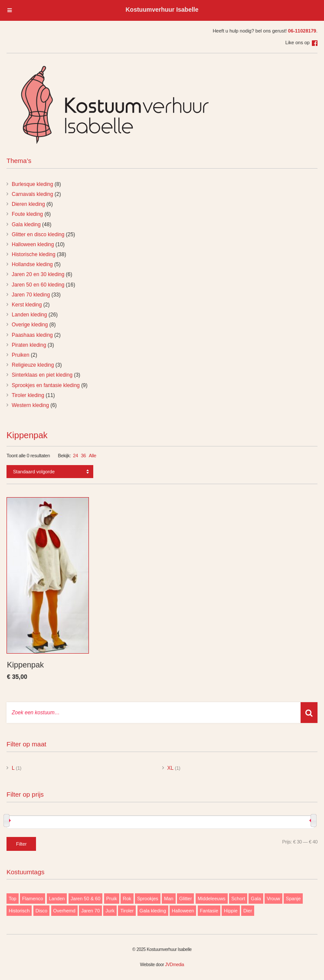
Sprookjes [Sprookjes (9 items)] (148, 899)
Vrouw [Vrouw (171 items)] (273, 899)
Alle (93, 456)
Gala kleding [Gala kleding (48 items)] (153, 911)
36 (84, 456)
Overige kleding (30, 325)
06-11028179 (302, 31)
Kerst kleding (27, 305)
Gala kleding (26, 225)
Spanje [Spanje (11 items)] (293, 899)
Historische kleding (34, 254)
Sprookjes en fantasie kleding (46, 385)
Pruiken (21, 355)
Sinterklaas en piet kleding (42, 375)
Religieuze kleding (33, 365)
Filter (21, 844)
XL (170, 768)
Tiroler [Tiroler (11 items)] (127, 911)
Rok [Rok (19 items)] (127, 899)
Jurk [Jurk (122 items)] (110, 911)
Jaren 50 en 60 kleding (38, 285)
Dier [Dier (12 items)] (248, 911)
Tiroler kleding (28, 395)
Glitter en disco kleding (38, 234)
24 (75, 456)
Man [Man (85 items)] (169, 899)
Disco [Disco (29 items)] (42, 911)
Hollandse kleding (32, 264)
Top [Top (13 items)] (13, 899)
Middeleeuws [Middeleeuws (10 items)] (212, 899)
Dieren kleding (28, 204)
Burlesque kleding (32, 184)
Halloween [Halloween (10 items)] (183, 911)
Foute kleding (27, 214)
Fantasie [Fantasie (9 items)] (209, 911)
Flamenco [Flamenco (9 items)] (33, 899)
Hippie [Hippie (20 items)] (231, 911)
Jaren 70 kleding (31, 295)
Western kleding (30, 405)
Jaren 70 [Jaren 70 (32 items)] (90, 911)
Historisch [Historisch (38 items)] (19, 911)
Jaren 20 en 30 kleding (38, 274)
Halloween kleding (33, 244)
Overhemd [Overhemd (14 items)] (64, 911)
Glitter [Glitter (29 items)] (185, 899)
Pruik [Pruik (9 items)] (112, 899)
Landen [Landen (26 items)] (57, 899)
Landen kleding (29, 315)
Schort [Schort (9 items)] (238, 899)
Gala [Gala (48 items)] (256, 899)
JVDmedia (174, 965)
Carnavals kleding (32, 194)
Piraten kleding (29, 345)
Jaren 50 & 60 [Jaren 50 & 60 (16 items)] (86, 899)
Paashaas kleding (32, 335)
